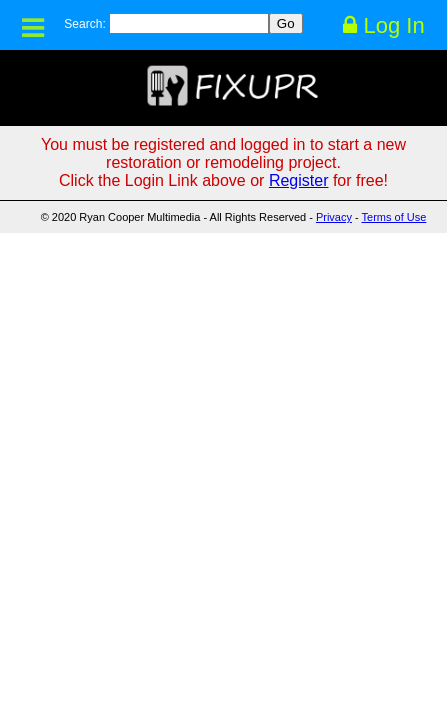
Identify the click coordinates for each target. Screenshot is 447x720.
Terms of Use (394, 217)
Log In (383, 25)
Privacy (334, 217)
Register (299, 180)
